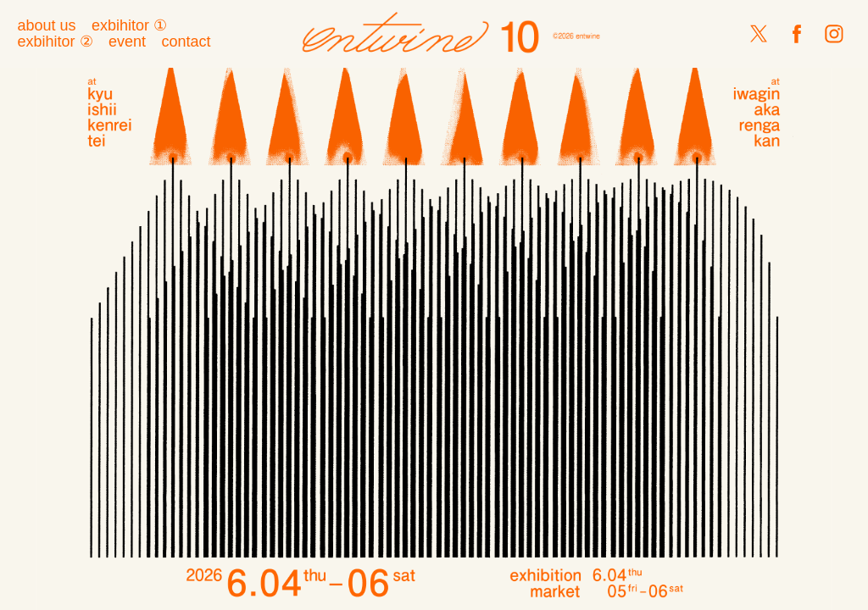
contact (186, 42)
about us (46, 25)
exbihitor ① (129, 25)
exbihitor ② (55, 42)
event (127, 42)
